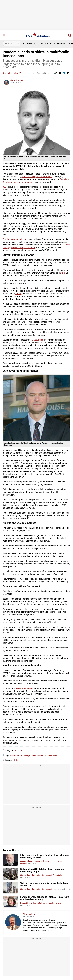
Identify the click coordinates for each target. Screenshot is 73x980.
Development (47, 875)
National (31, 73)
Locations (29, 43)
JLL (4, 187)
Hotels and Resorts (39, 755)
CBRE (63, 273)
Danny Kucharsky (27, 861)
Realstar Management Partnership (37, 177)
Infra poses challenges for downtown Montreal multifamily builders (45, 856)
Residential (60, 43)
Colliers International (24, 688)
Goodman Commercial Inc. (15, 239)
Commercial (46, 43)
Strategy (26, 755)
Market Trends (19, 73)
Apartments (52, 755)
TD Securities (37, 340)
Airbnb (18, 294)
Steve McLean (17, 80)
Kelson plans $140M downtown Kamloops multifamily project (42, 870)
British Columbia (59, 875)
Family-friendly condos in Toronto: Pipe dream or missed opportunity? (45, 898)
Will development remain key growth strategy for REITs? (44, 884)
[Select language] (12, 43)
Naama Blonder (26, 903)
